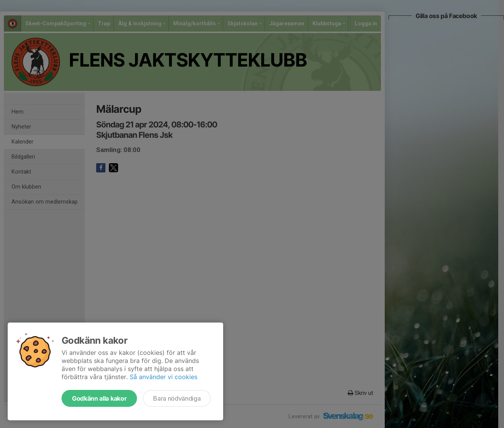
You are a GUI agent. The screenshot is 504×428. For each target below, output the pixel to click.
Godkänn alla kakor (99, 398)
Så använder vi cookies (164, 377)
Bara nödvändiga (177, 398)
